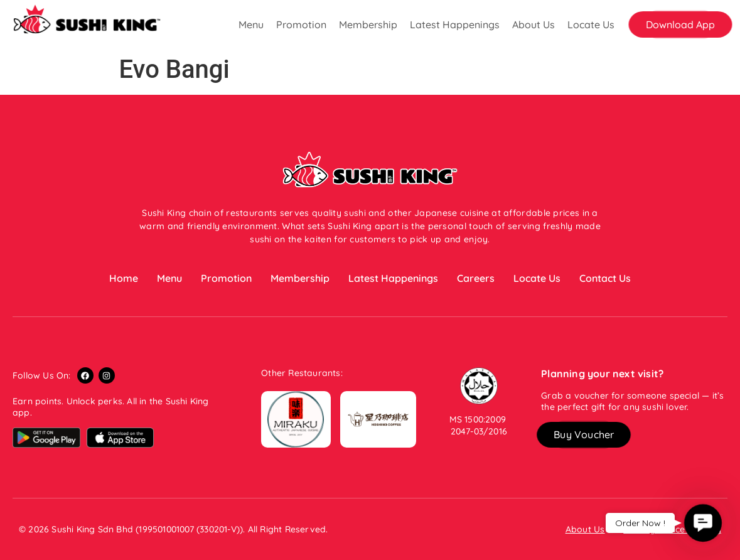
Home (124, 278)
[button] (680, 24)
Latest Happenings (455, 24)
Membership (368, 24)
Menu (251, 24)
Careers (476, 278)
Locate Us (591, 24)
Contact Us (605, 278)
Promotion (301, 24)
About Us (534, 24)
